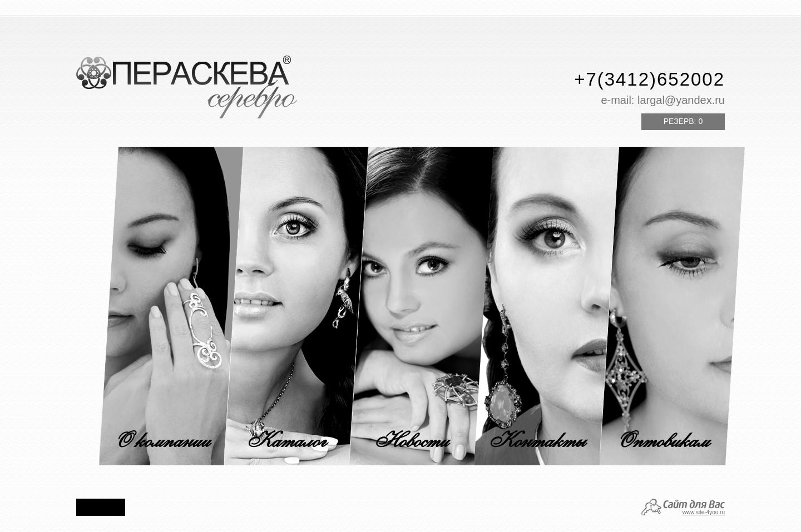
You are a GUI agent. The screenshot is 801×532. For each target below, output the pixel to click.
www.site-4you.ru (704, 512)
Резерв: (683, 121)
